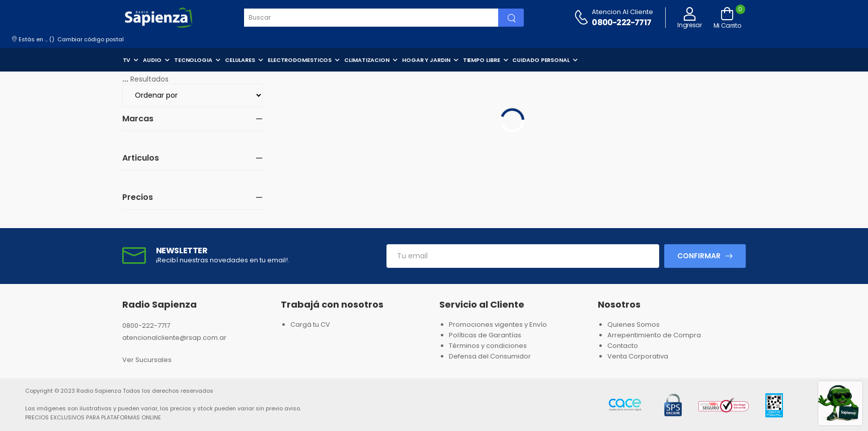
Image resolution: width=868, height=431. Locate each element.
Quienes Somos (634, 325)
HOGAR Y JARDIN (426, 60)
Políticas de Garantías (485, 335)
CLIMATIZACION (367, 60)
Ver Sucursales (147, 360)
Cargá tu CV (310, 325)
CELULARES (240, 60)
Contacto (623, 346)
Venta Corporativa (638, 356)
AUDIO (152, 60)
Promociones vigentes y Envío (498, 325)
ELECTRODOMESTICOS (300, 60)
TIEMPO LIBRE (482, 60)
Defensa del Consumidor (490, 356)
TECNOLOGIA (193, 60)
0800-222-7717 (621, 22)
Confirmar (699, 256)
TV (127, 60)
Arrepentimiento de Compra (654, 335)
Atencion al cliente (622, 12)
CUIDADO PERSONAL (541, 60)
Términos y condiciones (488, 346)
